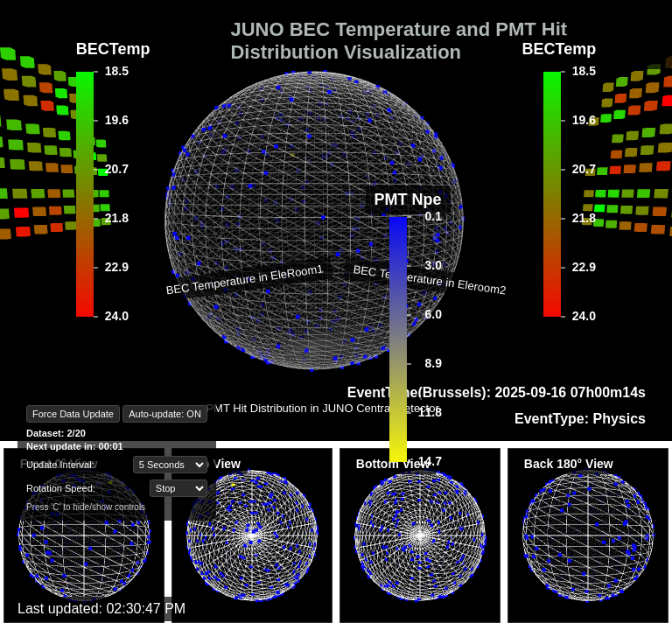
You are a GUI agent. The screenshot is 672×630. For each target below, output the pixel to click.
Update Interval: (60, 465)
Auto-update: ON (165, 414)
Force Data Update (73, 414)
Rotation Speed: (61, 488)
